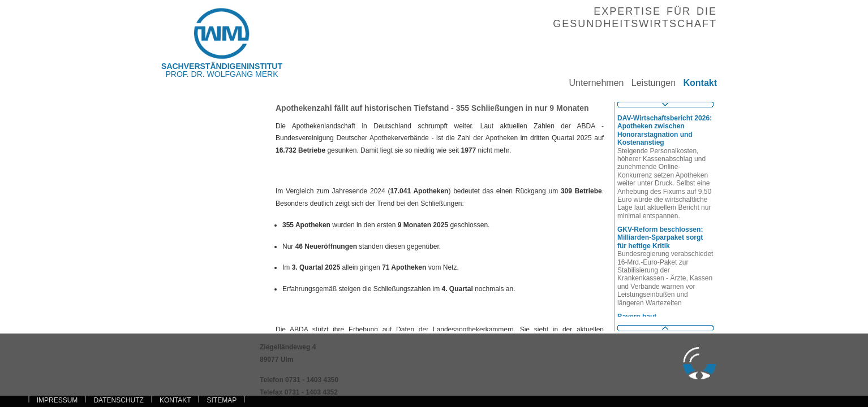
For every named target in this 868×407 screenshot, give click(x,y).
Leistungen (650, 83)
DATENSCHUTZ (118, 400)
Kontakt (696, 83)
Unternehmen (592, 83)
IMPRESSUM (57, 400)
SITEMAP (222, 400)
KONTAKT (175, 400)
